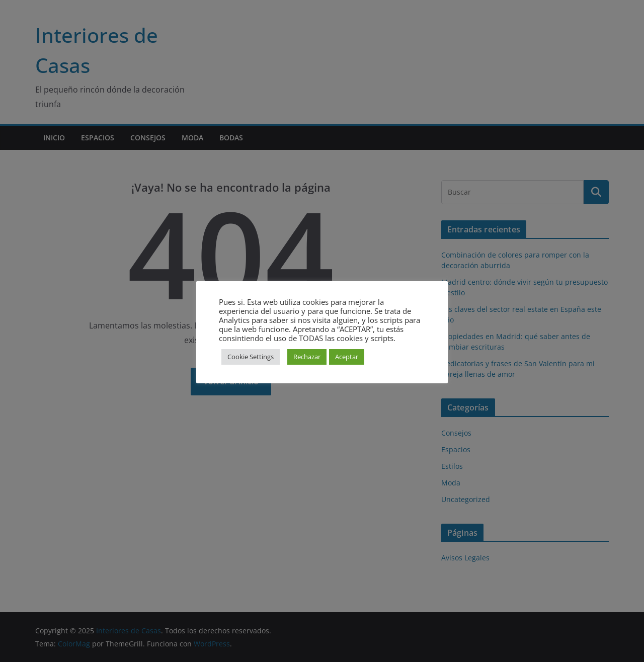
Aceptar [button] (347, 357)
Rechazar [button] (307, 357)
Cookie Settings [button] (251, 357)
